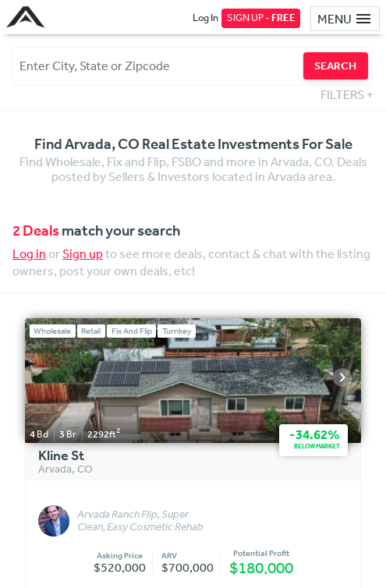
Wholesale (52, 331)
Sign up (83, 253)
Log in (29, 253)
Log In (205, 18)
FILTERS (347, 94)
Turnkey (177, 331)
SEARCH (335, 66)
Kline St (61, 456)
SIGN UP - (261, 18)
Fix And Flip (132, 331)
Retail (91, 331)
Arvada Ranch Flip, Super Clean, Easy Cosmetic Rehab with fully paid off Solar (140, 521)
